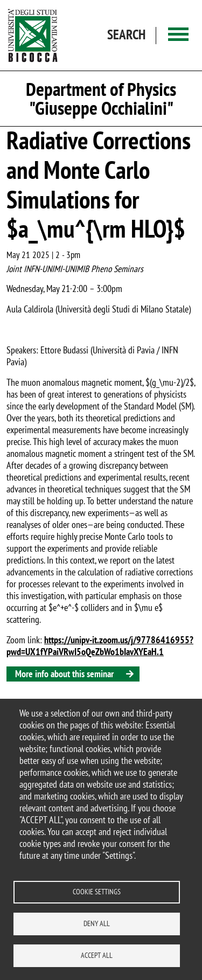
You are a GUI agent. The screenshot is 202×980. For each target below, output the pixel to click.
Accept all (97, 955)
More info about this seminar (64, 674)
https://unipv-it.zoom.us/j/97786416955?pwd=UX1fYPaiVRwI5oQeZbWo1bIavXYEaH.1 (100, 646)
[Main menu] (178, 35)
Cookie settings (97, 892)
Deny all (97, 923)
